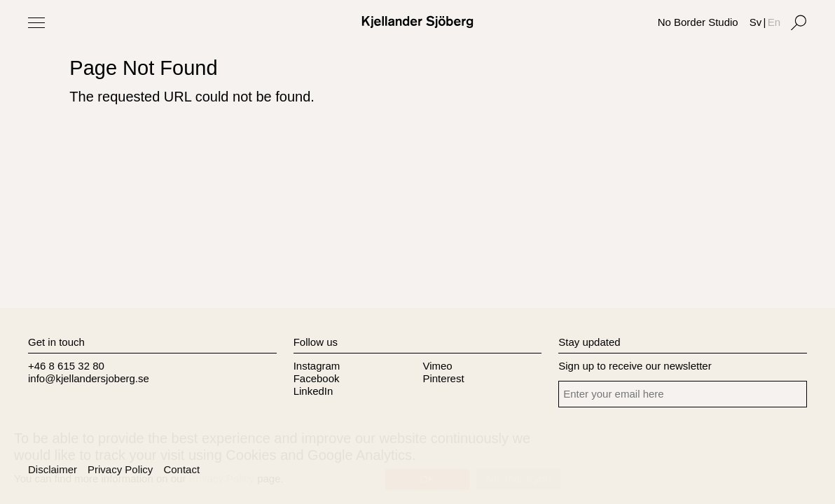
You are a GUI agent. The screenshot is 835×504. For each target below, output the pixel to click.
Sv (756, 22)
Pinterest (443, 378)
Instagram (317, 366)
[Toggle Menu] (36, 22)
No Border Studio (698, 22)
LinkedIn (313, 391)
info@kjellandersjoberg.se (89, 378)
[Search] (799, 22)
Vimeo (437, 366)
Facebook (317, 378)
